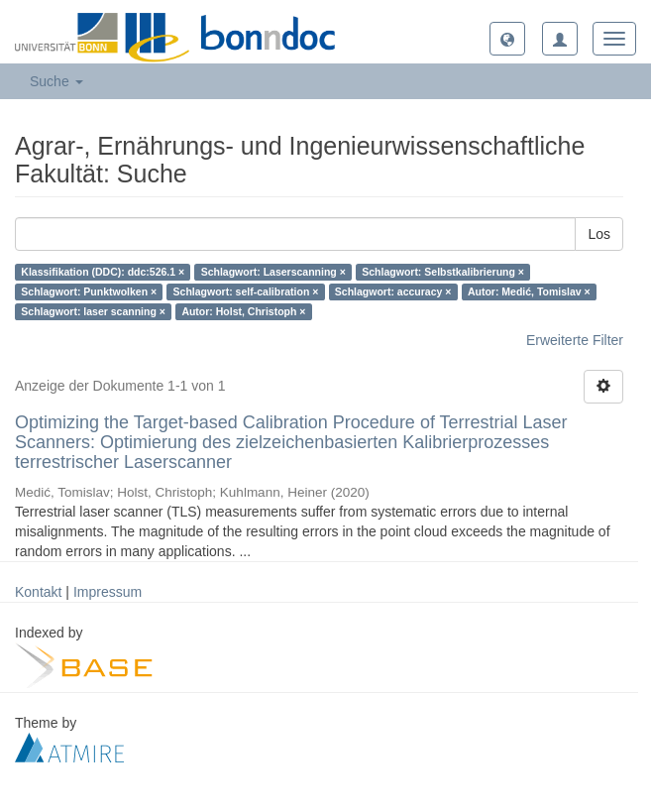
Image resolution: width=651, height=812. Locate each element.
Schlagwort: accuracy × (393, 291)
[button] (507, 39)
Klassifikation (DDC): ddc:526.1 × (103, 272)
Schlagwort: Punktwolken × (89, 291)
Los (599, 234)
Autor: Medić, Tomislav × (529, 291)
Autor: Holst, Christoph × (243, 311)
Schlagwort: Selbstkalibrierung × (443, 272)
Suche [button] (56, 81)
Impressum (108, 592)
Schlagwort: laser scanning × (93, 311)
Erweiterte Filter (575, 340)
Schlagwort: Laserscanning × (273, 272)
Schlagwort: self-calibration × (246, 291)
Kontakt (38, 592)
